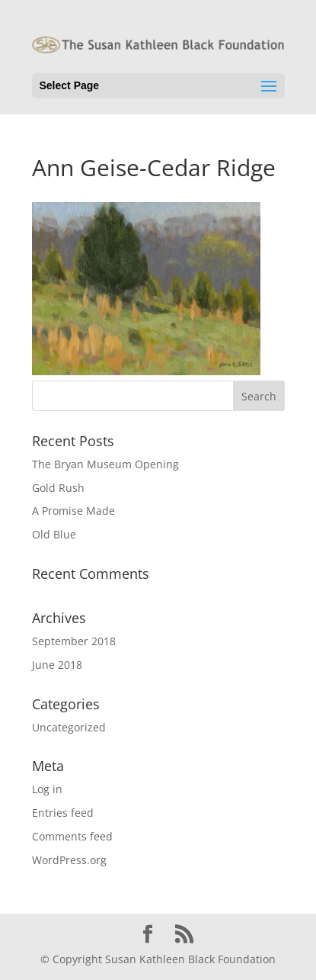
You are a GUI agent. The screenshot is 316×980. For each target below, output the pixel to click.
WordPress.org (69, 860)
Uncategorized (69, 727)
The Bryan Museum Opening (105, 464)
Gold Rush (58, 488)
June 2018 (57, 665)
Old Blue (54, 534)
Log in (47, 789)
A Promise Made (73, 511)
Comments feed (72, 836)
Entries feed (63, 813)
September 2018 (74, 641)
